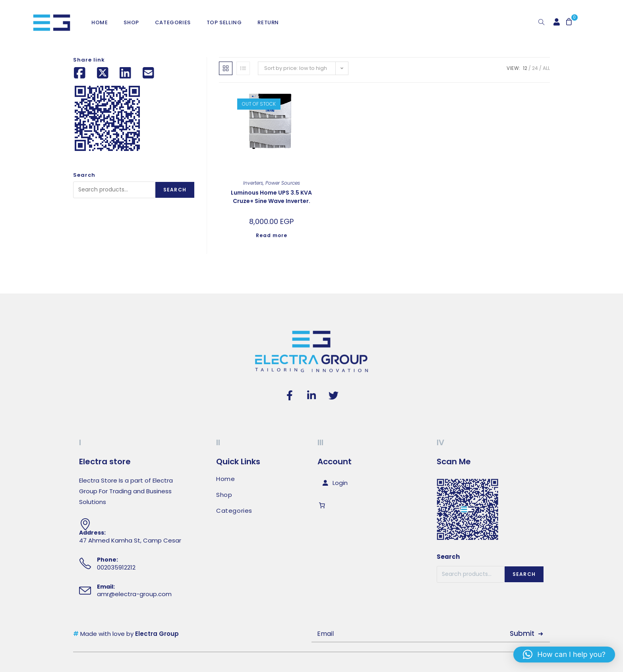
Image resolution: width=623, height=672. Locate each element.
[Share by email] (148, 73)
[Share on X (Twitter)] (103, 73)
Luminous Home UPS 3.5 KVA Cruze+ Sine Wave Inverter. (271, 197)
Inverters (253, 183)
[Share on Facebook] (80, 73)
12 (525, 68)
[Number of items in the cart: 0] (323, 506)
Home (225, 479)
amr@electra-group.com (134, 594)
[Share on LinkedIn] (125, 73)
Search (175, 190)
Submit (522, 633)
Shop (224, 495)
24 (535, 68)
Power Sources (283, 183)
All (546, 68)
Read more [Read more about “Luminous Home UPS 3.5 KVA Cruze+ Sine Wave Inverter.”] (272, 235)
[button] (564, 655)
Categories (234, 511)
